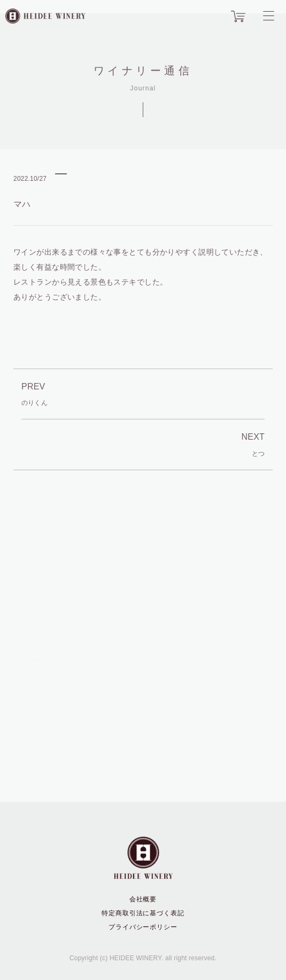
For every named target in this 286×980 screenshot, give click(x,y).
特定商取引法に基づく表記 (143, 913)
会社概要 (143, 899)
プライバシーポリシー (143, 927)
